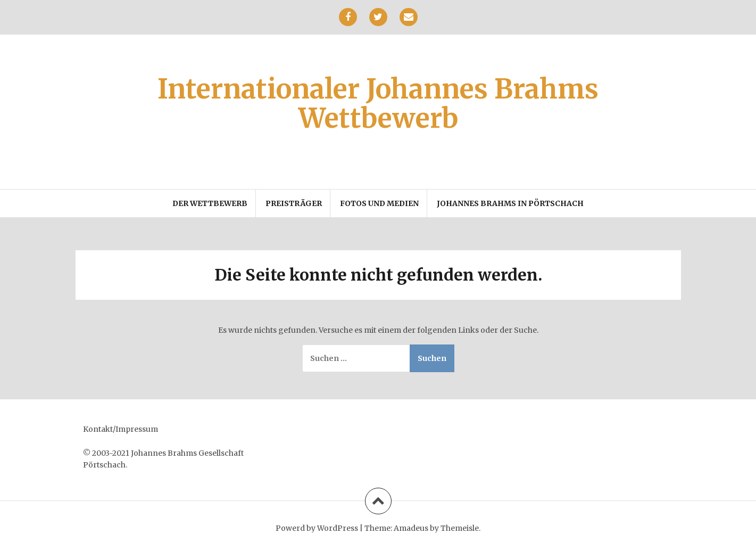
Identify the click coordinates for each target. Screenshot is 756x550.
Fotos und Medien (379, 203)
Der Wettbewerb (210, 203)
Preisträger (294, 203)
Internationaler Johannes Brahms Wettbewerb (378, 104)
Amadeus (411, 528)
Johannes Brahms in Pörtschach (510, 203)
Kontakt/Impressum (121, 429)
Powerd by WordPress (317, 528)
